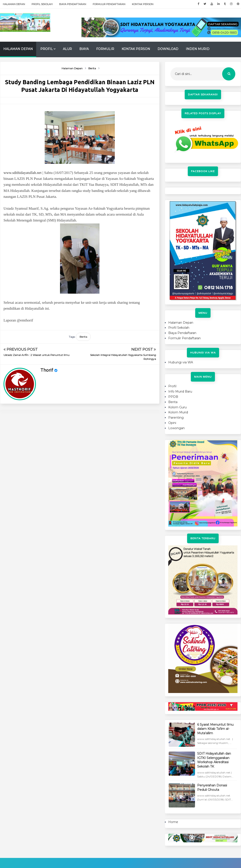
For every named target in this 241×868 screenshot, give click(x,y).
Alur (67, 49)
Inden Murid (198, 49)
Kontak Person (143, 4)
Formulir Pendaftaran (109, 4)
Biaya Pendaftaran (73, 4)
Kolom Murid (178, 412)
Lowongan (176, 428)
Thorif (47, 370)
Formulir (105, 49)
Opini (172, 423)
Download (168, 49)
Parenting (176, 418)
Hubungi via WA (181, 362)
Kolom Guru (177, 407)
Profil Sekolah (42, 4)
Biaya (84, 49)
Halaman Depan (14, 4)
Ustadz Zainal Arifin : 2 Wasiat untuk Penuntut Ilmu (36, 355)
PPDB (173, 397)
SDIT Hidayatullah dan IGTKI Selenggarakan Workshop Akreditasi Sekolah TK (214, 760)
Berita (83, 337)
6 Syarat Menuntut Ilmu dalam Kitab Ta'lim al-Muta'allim (215, 729)
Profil (47, 49)
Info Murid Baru (180, 391)
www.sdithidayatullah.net (23, 173)
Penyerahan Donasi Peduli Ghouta (212, 788)
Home (173, 822)
